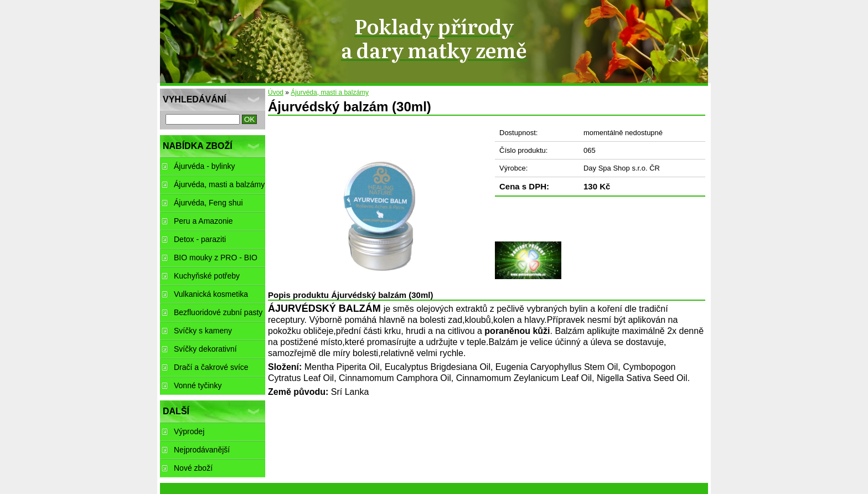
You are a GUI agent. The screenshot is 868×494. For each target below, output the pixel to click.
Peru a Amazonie (203, 221)
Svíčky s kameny (203, 331)
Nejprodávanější (202, 450)
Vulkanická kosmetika (211, 294)
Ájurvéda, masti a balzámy (330, 92)
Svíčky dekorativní (205, 349)
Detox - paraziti (200, 239)
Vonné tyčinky (198, 385)
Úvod (276, 92)
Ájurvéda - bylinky (205, 166)
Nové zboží (193, 468)
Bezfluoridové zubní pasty (218, 312)
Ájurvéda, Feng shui (208, 203)
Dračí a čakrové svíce (211, 367)
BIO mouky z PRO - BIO (216, 258)
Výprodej (189, 431)
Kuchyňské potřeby (207, 276)
